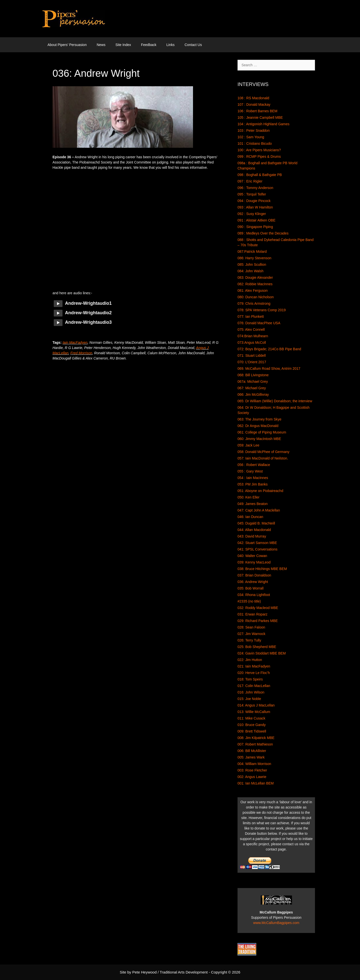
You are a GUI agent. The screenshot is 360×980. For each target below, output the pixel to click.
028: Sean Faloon (251, 627)
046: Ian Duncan (250, 517)
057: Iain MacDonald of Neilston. (263, 458)
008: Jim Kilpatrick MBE (256, 738)
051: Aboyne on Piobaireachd (260, 491)
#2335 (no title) (249, 601)
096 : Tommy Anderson (255, 188)
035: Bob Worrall (250, 588)
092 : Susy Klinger (252, 214)
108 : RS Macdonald (253, 98)
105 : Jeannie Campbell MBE (260, 117)
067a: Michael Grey (253, 381)
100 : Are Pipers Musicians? (259, 150)
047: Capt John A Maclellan (259, 510)
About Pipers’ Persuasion (67, 45)
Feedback (149, 45)
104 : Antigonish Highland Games (263, 124)
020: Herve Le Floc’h (254, 673)
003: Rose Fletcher (252, 770)
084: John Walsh (250, 271)
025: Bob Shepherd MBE (257, 647)
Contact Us (193, 45)
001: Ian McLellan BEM (256, 783)
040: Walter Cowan (252, 556)
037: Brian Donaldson (254, 575)
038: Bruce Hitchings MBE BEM (262, 569)
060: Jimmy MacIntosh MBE (259, 439)
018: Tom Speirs (250, 679)
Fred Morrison (81, 353)
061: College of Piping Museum (262, 432)
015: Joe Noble (249, 699)
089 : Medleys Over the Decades (263, 233)
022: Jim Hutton (250, 660)
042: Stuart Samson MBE (257, 543)
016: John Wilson (251, 692)
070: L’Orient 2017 (252, 362)
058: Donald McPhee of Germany (263, 452)
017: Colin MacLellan (254, 686)
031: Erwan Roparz (252, 614)
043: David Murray (252, 536)
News (101, 45)
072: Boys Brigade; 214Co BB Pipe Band (269, 349)
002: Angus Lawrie (252, 777)
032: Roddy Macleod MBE (258, 608)
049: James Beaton (253, 504)
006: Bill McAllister (252, 751)
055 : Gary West (250, 471)
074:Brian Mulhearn (253, 336)
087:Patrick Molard (252, 251)
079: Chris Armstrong (254, 303)
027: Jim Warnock (251, 634)
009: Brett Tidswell (252, 731)
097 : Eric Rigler (250, 181)
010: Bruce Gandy (252, 725)
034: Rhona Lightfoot (254, 595)
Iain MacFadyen (75, 342)
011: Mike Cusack (251, 718)
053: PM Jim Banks (253, 484)
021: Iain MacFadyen (254, 666)
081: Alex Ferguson (253, 290)
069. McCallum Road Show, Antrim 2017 (269, 368)
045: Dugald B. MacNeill (256, 523)
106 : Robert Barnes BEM (257, 111)
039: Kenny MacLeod (254, 562)
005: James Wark (251, 757)
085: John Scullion (252, 264)
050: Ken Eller (248, 497)
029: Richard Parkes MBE (258, 621)
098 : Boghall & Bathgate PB (260, 175)
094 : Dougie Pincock (254, 201)
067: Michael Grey (252, 388)
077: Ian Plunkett (251, 316)
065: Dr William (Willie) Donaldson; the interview (275, 401)
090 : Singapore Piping (255, 227)
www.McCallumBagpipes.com (276, 923)
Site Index (123, 45)
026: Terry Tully (249, 640)
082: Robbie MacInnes (255, 284)
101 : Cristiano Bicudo (255, 143)
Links (170, 45)
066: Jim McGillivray (253, 394)
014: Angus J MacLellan (256, 705)
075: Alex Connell (251, 329)
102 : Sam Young (251, 137)
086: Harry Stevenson (254, 258)
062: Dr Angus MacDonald (258, 426)
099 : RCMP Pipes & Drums (259, 156)
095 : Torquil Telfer (252, 194)
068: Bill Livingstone (253, 375)
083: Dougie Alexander (255, 277)
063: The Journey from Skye (259, 419)
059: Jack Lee (248, 445)
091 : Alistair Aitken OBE (256, 220)
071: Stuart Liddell (252, 355)
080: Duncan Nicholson (256, 297)
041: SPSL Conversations (257, 549)
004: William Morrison (254, 764)
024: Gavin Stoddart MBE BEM (262, 653)
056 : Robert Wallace (254, 465)
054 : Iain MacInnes (253, 478)
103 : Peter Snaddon (253, 130)
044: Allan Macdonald (254, 530)
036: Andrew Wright (253, 582)
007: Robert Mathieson (255, 744)
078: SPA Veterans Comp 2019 (262, 310)
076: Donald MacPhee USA (259, 323)
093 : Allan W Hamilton (255, 207)
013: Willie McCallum (254, 712)
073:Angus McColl (252, 342)
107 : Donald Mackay (254, 104)
